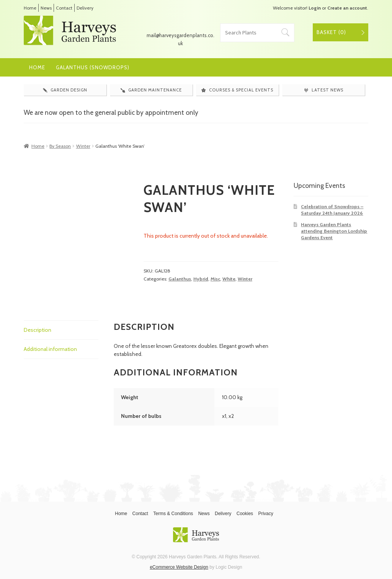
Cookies (245, 514)
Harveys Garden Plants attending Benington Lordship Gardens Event (334, 231)
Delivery (85, 8)
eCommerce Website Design (179, 567)
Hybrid (201, 279)
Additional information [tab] (50, 349)
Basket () (331, 32)
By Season (60, 146)
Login (315, 8)
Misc (215, 279)
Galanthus (180, 279)
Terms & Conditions (173, 514)
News (46, 8)
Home (30, 8)
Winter (83, 146)
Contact (64, 8)
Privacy (265, 514)
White (229, 279)
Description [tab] (38, 330)
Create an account (347, 8)
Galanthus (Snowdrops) (93, 67)
